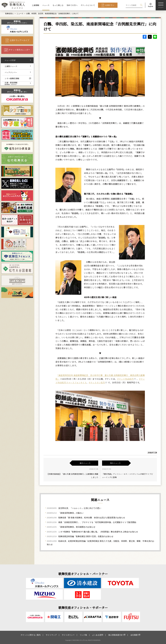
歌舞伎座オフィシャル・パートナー (17, 22)
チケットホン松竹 (97, 383)
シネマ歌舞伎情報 (12, 78)
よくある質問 (98, 635)
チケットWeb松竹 (125, 379)
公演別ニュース (11, 66)
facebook (145, 37)
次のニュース (115, 463)
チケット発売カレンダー (19, 50)
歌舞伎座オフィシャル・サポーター (17, 91)
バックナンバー (11, 72)
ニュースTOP (10, 60)
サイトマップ (51, 635)
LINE (155, 37)
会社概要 (134, 635)
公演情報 (36, 5)
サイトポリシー (68, 635)
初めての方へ (72, 5)
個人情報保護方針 (116, 635)
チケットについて (88, 5)
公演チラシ (110, 5)
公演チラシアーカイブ (19, 40)
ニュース (46, 5)
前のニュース (85, 463)
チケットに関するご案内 (31, 635)
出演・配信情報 (11, 83)
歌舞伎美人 (9, 14)
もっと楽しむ (58, 5)
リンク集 (83, 635)
